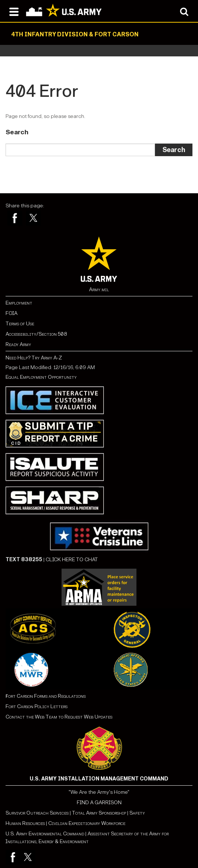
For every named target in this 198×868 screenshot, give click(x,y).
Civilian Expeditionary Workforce (87, 823)
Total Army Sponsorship (99, 813)
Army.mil (99, 290)
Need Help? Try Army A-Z (34, 358)
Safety (137, 813)
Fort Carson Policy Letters (37, 706)
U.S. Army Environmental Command (45, 834)
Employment (19, 303)
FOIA (11, 313)
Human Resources (25, 823)
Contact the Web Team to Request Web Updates (59, 717)
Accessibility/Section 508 (36, 334)
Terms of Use (20, 324)
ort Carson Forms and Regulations (46, 696)
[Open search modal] (184, 11)
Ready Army (18, 344)
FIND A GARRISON (99, 803)
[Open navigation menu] (14, 11)
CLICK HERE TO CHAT (72, 560)
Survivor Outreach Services (37, 813)
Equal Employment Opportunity (41, 377)
